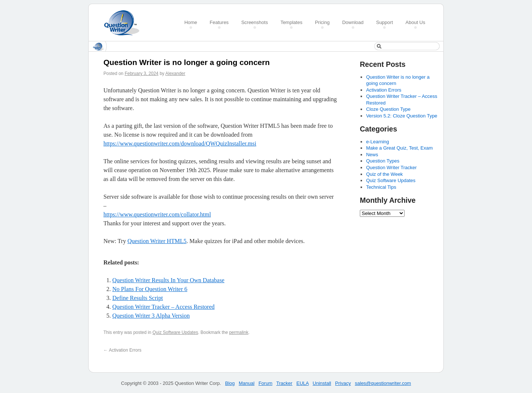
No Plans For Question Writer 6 (150, 289)
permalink (239, 332)
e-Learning (378, 142)
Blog (230, 383)
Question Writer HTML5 (157, 241)
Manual (247, 383)
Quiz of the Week (384, 174)
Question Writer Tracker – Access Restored (163, 307)
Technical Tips (381, 187)
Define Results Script (138, 298)
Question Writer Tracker (391, 168)
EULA (302, 383)
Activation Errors (122, 350)
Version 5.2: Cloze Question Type (402, 116)
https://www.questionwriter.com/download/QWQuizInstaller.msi (180, 143)
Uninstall (322, 383)
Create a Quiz (124, 23)
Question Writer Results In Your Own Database (168, 280)
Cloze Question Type (388, 109)
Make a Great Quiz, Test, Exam (399, 148)
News (372, 155)
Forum (266, 383)
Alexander (175, 74)
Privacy (343, 383)
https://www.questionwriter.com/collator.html (157, 214)
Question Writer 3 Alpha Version (151, 316)
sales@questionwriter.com (383, 383)
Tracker (284, 383)
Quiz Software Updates (175, 332)
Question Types (383, 161)
